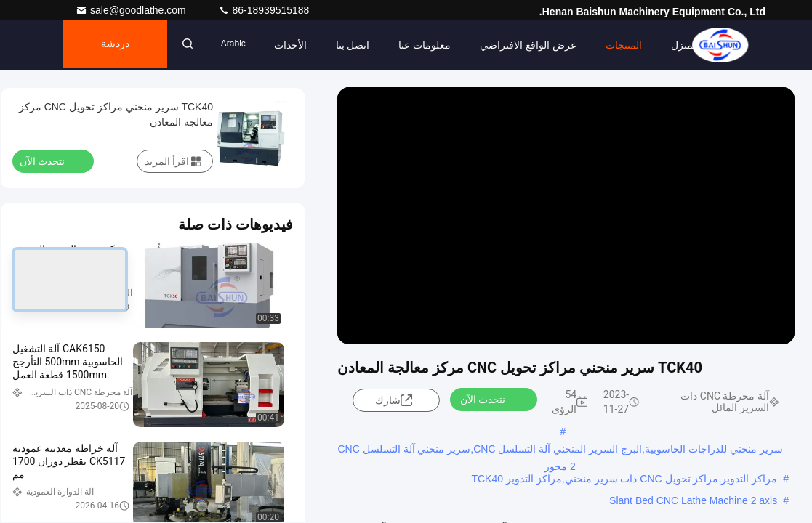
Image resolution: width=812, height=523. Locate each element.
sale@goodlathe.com (132, 10)
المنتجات (633, 45)
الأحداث (299, 45)
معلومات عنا (434, 45)
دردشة (119, 45)
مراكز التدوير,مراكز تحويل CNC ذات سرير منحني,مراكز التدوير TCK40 (624, 479)
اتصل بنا (362, 45)
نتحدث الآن (491, 399)
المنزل (694, 45)
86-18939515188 (264, 10)
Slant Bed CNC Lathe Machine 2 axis (693, 500)
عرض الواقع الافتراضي (538, 45)
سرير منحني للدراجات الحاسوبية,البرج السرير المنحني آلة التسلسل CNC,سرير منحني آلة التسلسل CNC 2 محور (560, 450)
